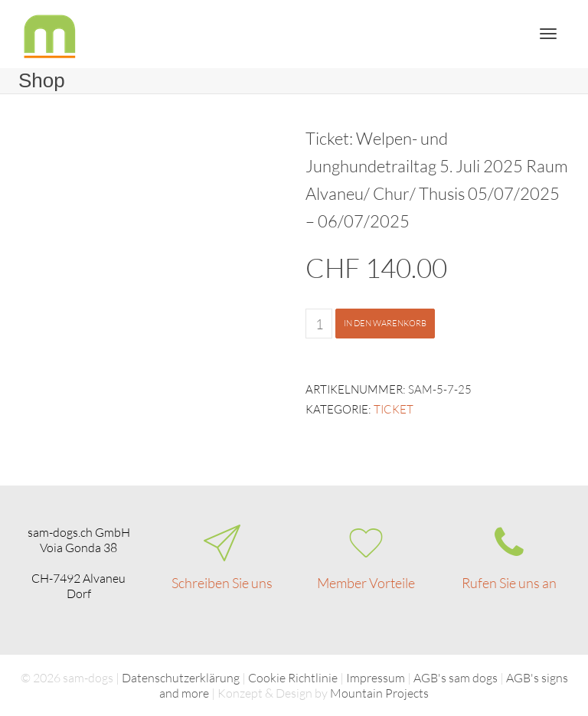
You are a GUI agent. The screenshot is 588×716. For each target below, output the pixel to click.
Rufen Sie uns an (509, 583)
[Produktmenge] (319, 324)
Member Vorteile (366, 583)
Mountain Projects (379, 693)
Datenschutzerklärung (181, 678)
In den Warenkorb (385, 323)
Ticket (394, 409)
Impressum (376, 678)
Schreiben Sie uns (222, 583)
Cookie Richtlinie (293, 678)
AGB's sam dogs (456, 678)
